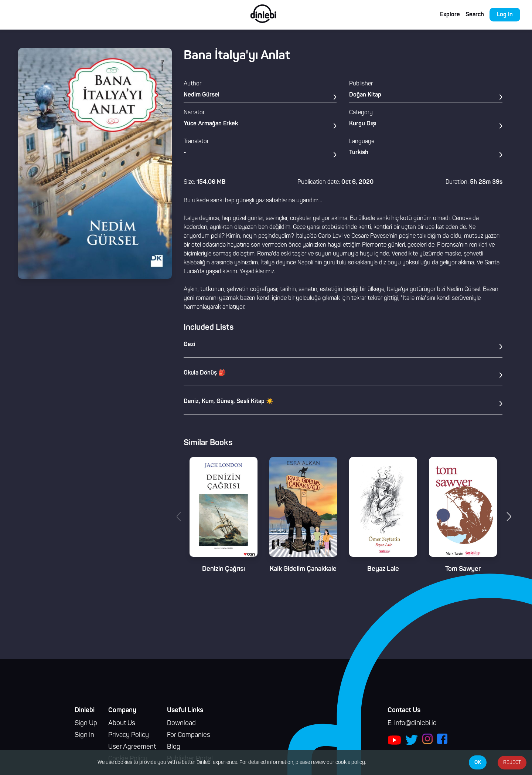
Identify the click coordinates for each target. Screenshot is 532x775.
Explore (450, 15)
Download (181, 723)
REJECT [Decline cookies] (512, 763)
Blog (174, 747)
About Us (122, 723)
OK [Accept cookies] (478, 762)
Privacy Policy (129, 735)
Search (475, 15)
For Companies (189, 735)
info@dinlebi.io (415, 723)
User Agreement (132, 747)
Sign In (84, 735)
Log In (505, 15)
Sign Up (86, 723)
